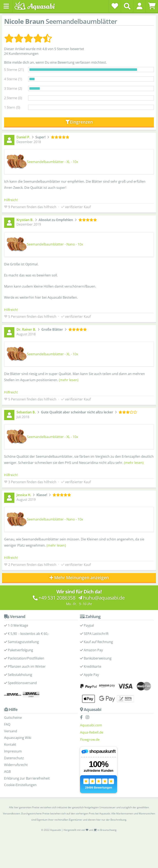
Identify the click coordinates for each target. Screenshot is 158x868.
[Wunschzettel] (115, 6)
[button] (139, 6)
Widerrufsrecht (16, 765)
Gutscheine (13, 718)
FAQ (7, 724)
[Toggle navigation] (6, 6)
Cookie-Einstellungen (20, 785)
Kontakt (10, 744)
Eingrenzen (79, 122)
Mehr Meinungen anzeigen (79, 578)
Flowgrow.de (90, 740)
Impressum (13, 751)
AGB (7, 772)
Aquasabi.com (91, 725)
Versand (11, 731)
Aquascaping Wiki (18, 738)
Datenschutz (14, 758)
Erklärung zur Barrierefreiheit (27, 778)
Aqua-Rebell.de (92, 732)
